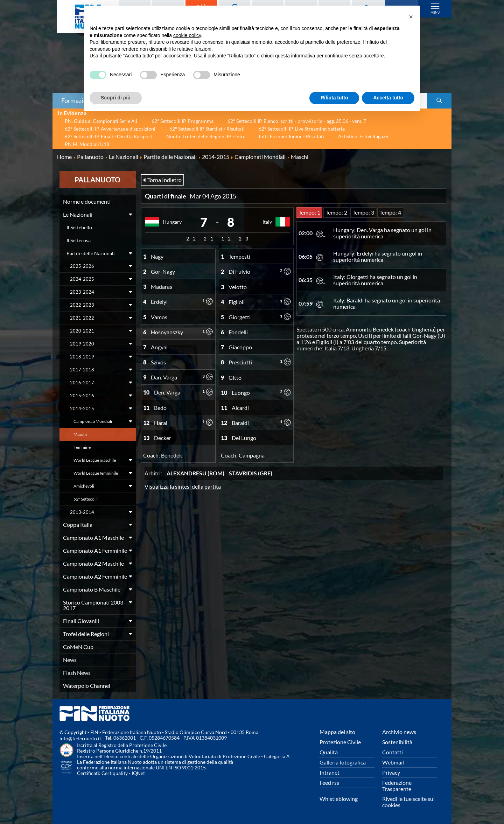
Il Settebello (79, 227)
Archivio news (399, 732)
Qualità (329, 752)
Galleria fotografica (343, 762)
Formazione (77, 100)
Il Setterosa (79, 240)
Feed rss (329, 783)
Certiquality (115, 773)
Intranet (330, 772)
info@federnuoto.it (80, 738)
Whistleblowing (339, 799)
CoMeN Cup (78, 647)
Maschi (80, 434)
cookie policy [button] (187, 35)
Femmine (82, 447)
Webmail (393, 762)
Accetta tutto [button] (388, 98)
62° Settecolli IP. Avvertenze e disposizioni (110, 129)
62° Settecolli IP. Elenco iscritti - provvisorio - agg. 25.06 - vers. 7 (297, 121)
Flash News (77, 673)
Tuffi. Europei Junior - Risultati (291, 136)
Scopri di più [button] (116, 98)
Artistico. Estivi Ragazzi (363, 136)
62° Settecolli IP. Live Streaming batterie (302, 129)
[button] (411, 17)
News (70, 660)
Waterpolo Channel (87, 686)
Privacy (391, 772)
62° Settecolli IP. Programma (183, 121)
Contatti (393, 752)
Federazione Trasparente (397, 786)
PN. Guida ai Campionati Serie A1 (101, 121)
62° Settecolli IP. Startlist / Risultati (207, 129)
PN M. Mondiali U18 (87, 144)
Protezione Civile (340, 742)
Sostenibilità (397, 742)
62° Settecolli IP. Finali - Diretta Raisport (108, 136)
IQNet (138, 773)
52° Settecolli (86, 499)
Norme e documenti (87, 201)
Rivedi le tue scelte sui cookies (408, 802)
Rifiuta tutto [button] (334, 98)
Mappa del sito (337, 732)
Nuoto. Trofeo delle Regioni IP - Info (205, 136)
